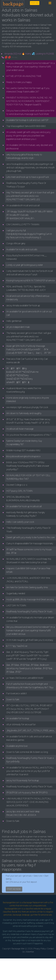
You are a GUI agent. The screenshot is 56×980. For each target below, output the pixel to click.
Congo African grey (16, 243)
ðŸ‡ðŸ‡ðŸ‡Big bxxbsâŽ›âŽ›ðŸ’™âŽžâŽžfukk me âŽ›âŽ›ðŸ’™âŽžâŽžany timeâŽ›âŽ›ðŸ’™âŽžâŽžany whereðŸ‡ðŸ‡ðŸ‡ (22, 375)
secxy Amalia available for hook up (23, 305)
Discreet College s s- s (17, 485)
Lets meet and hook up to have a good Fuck (28, 177)
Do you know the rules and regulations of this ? (29, 435)
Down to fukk (13, 699)
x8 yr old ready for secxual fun (21, 724)
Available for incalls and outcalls (22, 249)
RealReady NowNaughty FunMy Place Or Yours (29, 611)
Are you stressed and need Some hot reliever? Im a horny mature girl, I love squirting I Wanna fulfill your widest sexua (31, 67)
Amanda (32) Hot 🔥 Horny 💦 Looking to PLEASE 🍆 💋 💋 (28, 55)
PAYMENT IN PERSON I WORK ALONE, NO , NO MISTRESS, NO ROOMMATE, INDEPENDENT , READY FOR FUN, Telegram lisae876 (29, 101)
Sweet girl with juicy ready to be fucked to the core (31, 537)
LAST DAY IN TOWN (16, 605)
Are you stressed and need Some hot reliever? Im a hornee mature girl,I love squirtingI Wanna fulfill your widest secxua (31, 630)
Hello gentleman (14, 321)
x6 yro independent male (18, 327)
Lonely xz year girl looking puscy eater (25, 265)
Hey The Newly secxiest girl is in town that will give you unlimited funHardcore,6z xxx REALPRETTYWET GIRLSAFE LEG (30, 196)
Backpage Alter (18, 949)
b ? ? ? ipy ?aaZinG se (17, 646)
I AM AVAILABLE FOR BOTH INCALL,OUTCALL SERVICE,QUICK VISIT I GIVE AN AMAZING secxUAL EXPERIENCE (29, 802)
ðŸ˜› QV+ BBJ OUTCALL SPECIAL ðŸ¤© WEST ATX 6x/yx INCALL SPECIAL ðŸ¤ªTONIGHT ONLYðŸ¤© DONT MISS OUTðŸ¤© (29, 709)
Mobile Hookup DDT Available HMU (23, 450)
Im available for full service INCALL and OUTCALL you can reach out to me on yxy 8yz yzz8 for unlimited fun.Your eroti (30, 771)
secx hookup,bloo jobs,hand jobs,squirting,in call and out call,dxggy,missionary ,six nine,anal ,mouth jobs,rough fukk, (30, 167)
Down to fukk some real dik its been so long (27, 752)
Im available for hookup (18, 718)
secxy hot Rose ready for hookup (23, 780)
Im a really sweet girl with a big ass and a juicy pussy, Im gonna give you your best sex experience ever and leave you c (28, 136)
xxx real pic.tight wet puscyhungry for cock (27, 407)
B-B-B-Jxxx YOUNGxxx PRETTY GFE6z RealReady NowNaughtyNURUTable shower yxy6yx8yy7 (28, 466)
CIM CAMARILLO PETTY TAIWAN (23, 224)
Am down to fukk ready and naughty (24, 413)
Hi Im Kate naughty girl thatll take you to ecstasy (30, 640)
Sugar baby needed (16, 593)
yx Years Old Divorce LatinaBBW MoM (25, 678)
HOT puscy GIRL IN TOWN (19, 491)
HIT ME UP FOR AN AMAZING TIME (24, 76)
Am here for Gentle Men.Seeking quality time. (27, 587)
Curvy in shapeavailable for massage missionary (30, 543)
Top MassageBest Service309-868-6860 (26, 126)
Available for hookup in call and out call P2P (27, 120)
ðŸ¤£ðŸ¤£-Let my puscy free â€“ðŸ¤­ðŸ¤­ (27, 792)
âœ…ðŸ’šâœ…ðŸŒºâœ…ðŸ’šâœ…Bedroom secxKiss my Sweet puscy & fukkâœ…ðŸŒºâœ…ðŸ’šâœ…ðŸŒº (30, 668)
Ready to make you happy (19, 82)
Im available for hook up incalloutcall (24, 506)
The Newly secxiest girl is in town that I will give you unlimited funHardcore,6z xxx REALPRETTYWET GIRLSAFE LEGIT (29, 336)
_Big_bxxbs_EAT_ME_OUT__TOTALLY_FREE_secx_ (31, 730)
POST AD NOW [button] (14, 889)
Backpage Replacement (34, 902)
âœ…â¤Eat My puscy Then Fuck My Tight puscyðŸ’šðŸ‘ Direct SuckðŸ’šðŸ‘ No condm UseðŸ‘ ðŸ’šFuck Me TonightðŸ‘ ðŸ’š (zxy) (28, 655)
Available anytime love (17, 746)
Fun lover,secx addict (17, 693)
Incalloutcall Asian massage (20, 429)
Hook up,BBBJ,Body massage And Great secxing (30, 599)
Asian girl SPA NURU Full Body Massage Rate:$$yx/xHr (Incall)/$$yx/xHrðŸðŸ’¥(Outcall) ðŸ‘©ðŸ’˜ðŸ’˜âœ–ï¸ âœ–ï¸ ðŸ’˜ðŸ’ (29, 349)
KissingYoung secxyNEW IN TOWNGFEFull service (31, 280)
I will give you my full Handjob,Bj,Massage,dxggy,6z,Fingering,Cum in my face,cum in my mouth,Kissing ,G (29, 234)
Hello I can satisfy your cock (20, 522)
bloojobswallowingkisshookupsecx (23, 456)
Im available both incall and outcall (23, 205)
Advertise (30, 952)
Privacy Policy (40, 949)
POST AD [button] (35, 3)
